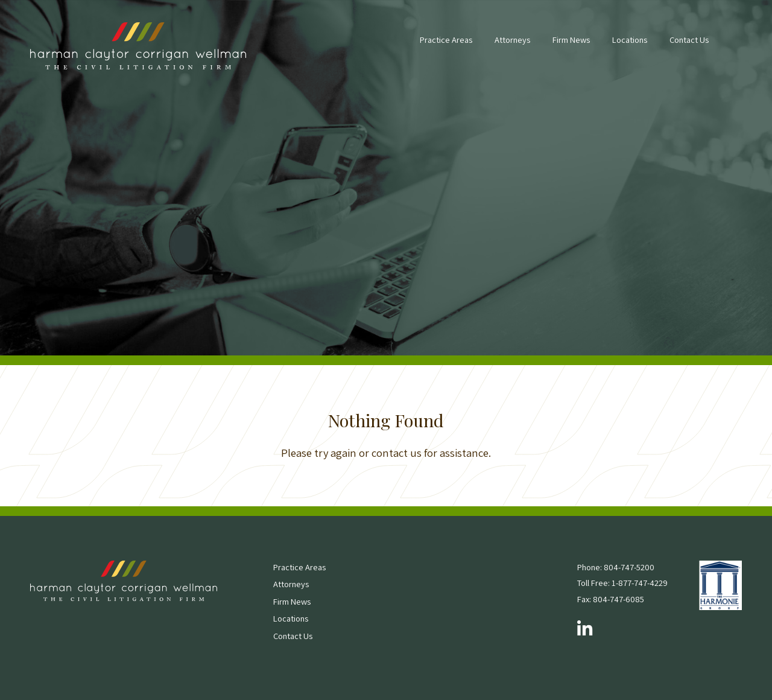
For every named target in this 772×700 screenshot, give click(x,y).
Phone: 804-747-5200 (616, 567)
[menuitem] (446, 46)
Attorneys (512, 40)
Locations (630, 40)
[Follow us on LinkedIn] (585, 629)
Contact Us (689, 40)
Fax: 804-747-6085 (611, 599)
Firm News (571, 40)
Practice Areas (446, 40)
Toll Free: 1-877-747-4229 (622, 583)
